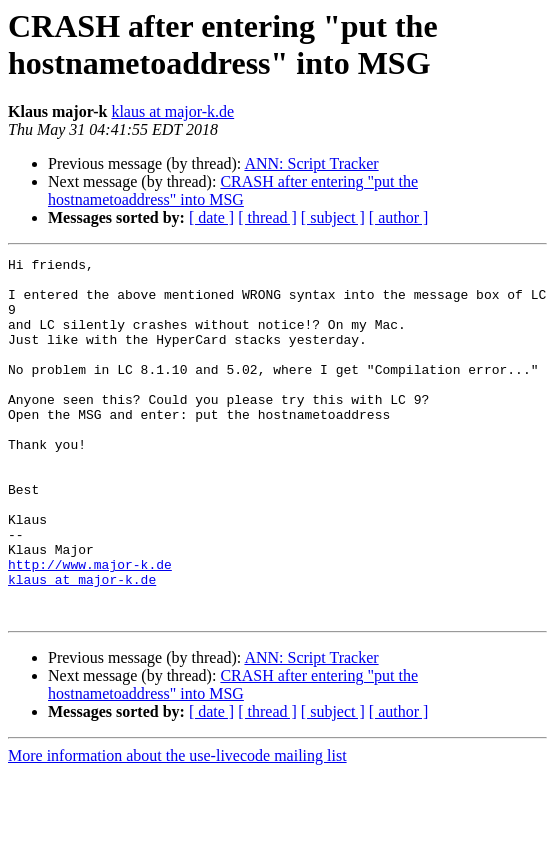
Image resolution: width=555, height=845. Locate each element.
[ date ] (211, 217)
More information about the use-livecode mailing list (177, 827)
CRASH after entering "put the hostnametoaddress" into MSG (233, 190)
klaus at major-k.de (172, 111)
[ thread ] (267, 217)
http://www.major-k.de (90, 627)
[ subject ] (333, 217)
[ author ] (399, 217)
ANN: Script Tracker (311, 163)
